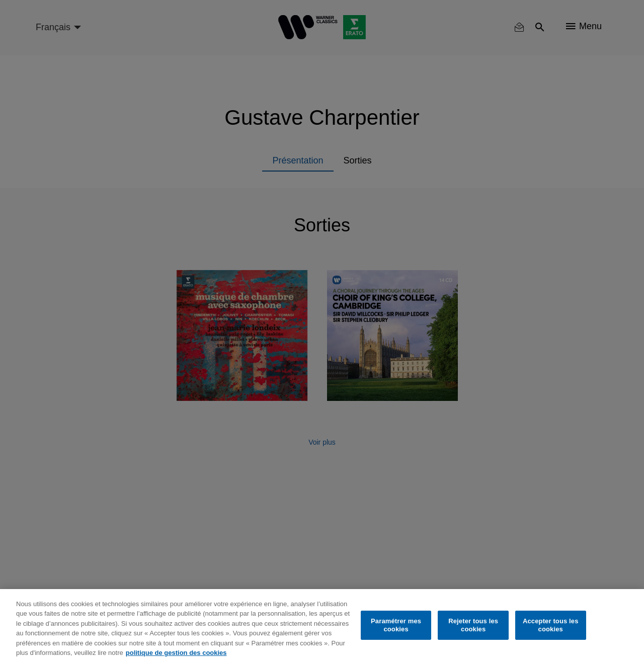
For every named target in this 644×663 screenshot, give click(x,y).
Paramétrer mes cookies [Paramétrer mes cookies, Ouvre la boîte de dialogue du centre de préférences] (396, 625)
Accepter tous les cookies (551, 625)
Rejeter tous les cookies (473, 625)
